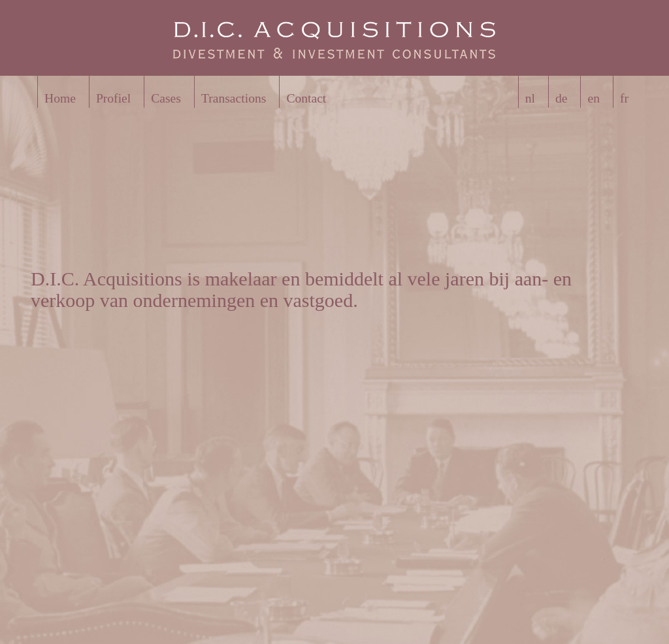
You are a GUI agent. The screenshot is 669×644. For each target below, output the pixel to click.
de (562, 98)
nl (530, 98)
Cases (166, 98)
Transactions (234, 98)
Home (60, 98)
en (594, 98)
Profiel (113, 98)
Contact (306, 98)
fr (624, 98)
